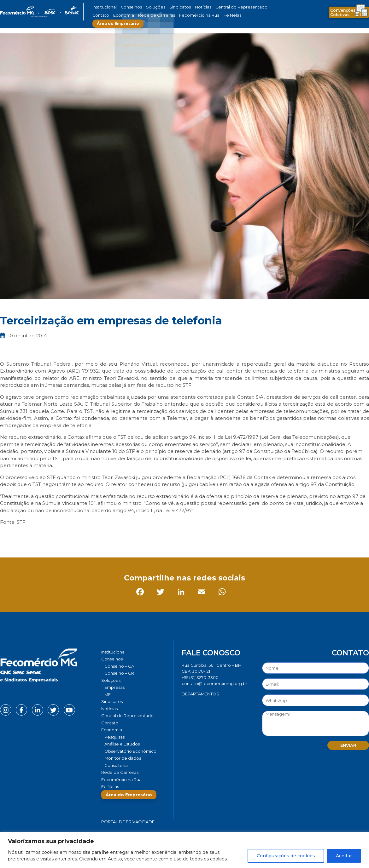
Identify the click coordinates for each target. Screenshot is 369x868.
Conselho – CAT (120, 666)
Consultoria (116, 765)
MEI (108, 694)
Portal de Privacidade (128, 822)
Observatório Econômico (130, 751)
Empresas (114, 687)
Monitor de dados (123, 758)
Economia (102, 15)
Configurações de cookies (286, 856)
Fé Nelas (197, 15)
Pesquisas (114, 737)
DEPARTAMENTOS (200, 694)
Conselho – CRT (120, 673)
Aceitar (344, 856)
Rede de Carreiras (131, 15)
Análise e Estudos (122, 744)
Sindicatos (170, 7)
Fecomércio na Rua (168, 15)
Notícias (190, 7)
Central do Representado (224, 7)
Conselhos (128, 7)
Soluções (149, 7)
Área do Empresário (234, 15)
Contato (258, 7)
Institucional (104, 7)
